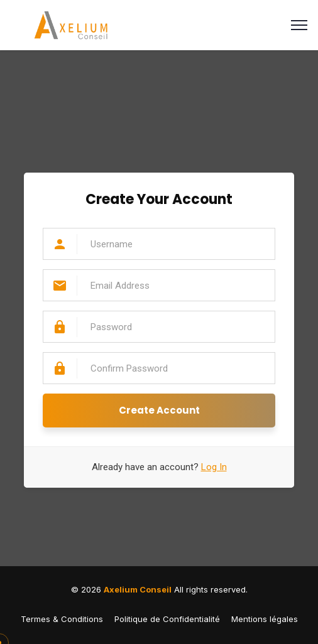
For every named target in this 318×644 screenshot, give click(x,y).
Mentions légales (265, 619)
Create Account (159, 410)
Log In (214, 467)
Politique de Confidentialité (167, 619)
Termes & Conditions (62, 619)
